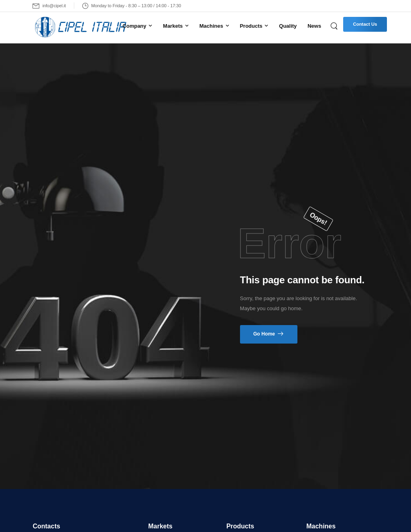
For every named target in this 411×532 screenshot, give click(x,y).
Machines (211, 26)
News (314, 26)
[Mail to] (49, 6)
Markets (173, 26)
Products (251, 26)
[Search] (335, 26)
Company (134, 26)
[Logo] (73, 27)
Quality (288, 26)
